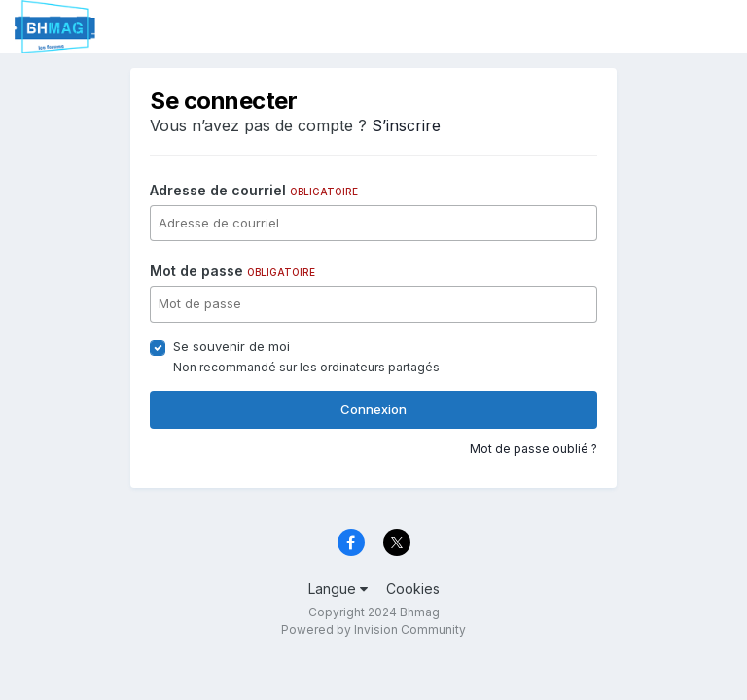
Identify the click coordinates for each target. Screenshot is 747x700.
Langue (338, 589)
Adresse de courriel (254, 190)
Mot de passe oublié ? (534, 449)
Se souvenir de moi (231, 346)
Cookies (413, 589)
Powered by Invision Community (373, 630)
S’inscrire (406, 125)
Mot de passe (232, 271)
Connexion (373, 409)
